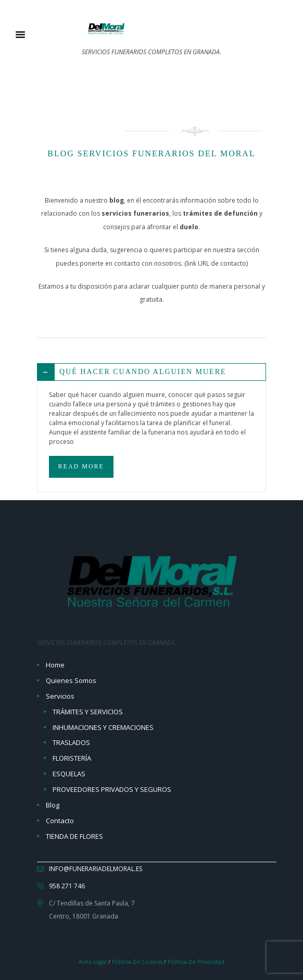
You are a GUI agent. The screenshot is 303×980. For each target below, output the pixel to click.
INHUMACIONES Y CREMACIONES (103, 727)
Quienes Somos (71, 680)
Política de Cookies (137, 962)
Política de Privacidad (196, 962)
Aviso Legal (93, 962)
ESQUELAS (69, 774)
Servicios (60, 696)
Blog (53, 805)
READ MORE (81, 466)
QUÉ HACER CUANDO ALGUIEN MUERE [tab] (132, 372)
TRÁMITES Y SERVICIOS (88, 712)
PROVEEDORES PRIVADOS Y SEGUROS (112, 789)
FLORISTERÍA (72, 758)
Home (55, 665)
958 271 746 (67, 886)
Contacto (60, 821)
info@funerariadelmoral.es (96, 869)
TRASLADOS (71, 742)
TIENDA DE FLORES (74, 836)
